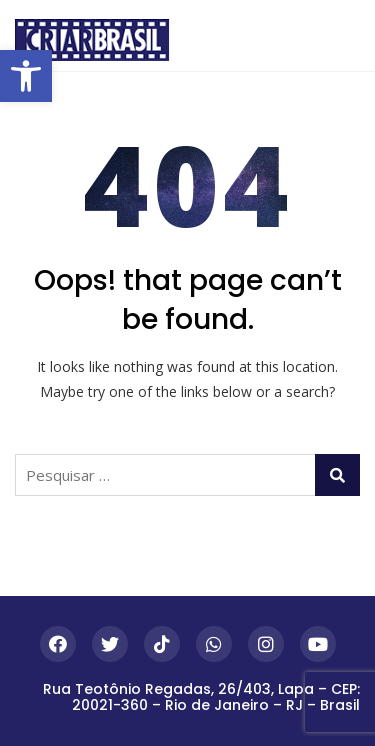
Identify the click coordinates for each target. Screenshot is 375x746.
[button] (26, 76)
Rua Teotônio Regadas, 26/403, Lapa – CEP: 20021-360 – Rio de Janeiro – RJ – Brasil (201, 696)
